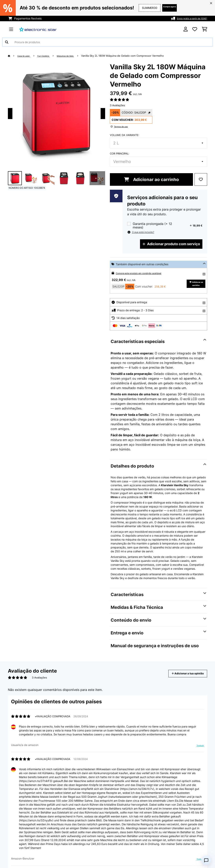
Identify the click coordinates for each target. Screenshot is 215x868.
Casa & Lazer (26, 56)
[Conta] (186, 29)
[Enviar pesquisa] (7, 42)
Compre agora (163, 8)
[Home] (13, 56)
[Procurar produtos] (107, 42)
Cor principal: (120, 153)
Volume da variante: (125, 135)
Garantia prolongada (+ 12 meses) (152, 226)
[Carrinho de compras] (204, 29)
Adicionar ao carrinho (152, 179)
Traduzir (198, 754)
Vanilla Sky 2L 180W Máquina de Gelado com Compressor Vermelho (136, 56)
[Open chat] (206, 860)
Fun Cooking (50, 56)
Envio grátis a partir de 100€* (188, 18)
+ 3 (97, 178)
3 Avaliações (117, 105)
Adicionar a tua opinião (182, 680)
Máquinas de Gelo (76, 56)
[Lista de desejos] (195, 29)
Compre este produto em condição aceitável (144, 273)
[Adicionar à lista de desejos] (201, 179)
